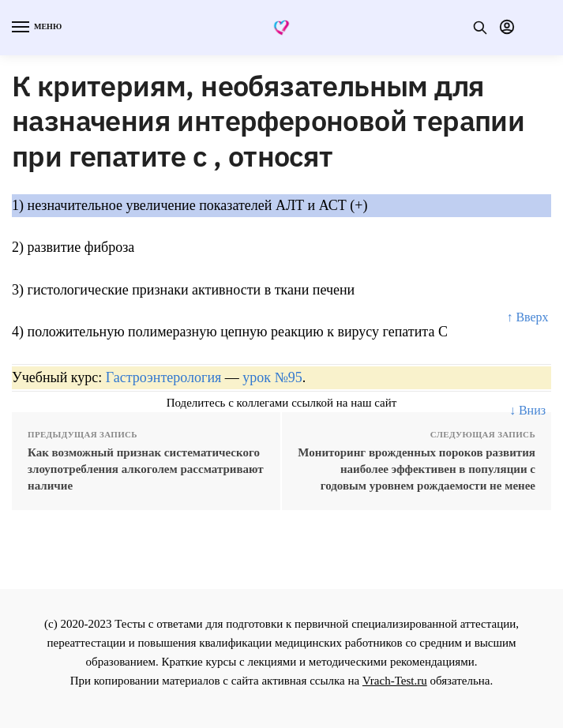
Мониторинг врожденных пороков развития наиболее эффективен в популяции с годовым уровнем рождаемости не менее (417, 469)
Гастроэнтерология (164, 377)
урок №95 (272, 377)
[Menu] (36, 28)
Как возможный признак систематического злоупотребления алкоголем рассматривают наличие (146, 469)
